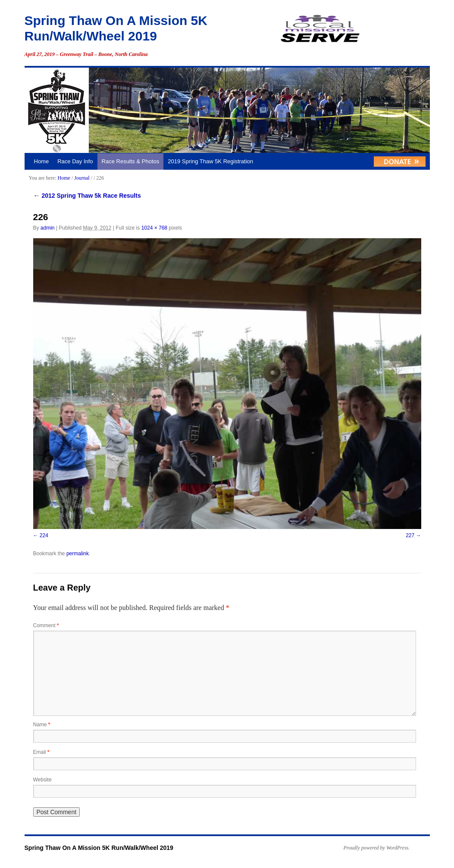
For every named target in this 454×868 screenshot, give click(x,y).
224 (44, 535)
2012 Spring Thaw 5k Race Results (87, 196)
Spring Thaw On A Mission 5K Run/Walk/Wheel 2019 (99, 848)
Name (42, 725)
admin (48, 228)
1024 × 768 (154, 228)
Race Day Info (75, 161)
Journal (82, 178)
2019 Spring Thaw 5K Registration (210, 161)
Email (41, 752)
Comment (46, 625)
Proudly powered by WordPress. (377, 848)
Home (42, 161)
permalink (78, 554)
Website (42, 780)
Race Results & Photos (131, 161)
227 (410, 535)
